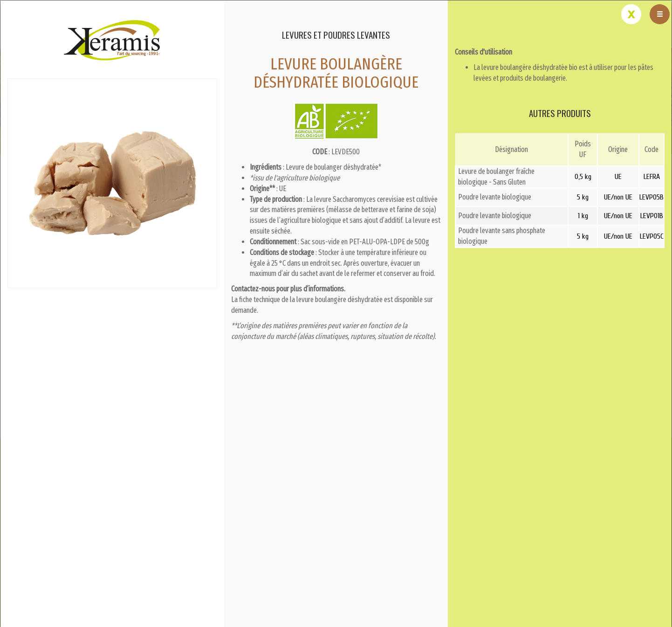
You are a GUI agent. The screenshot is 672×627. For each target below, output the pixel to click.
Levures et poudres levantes (336, 35)
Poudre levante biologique (495, 197)
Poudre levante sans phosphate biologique (502, 236)
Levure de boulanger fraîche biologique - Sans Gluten (496, 177)
